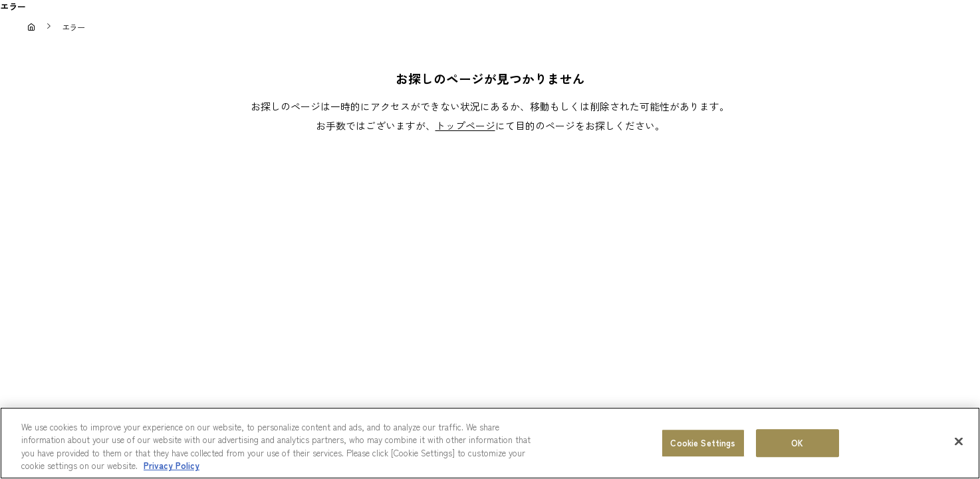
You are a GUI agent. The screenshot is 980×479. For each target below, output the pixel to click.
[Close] (959, 441)
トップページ (465, 125)
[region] (490, 443)
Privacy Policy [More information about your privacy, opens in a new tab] (172, 465)
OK (797, 443)
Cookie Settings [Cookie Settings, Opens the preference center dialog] (703, 443)
